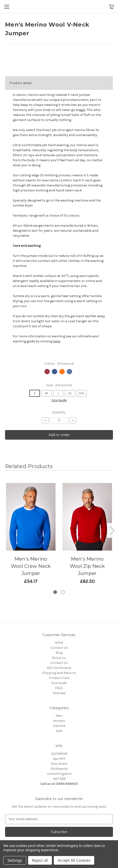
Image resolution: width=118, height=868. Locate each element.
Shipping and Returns (59, 673)
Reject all (40, 860)
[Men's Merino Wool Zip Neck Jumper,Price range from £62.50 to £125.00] (87, 517)
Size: (59, 385)
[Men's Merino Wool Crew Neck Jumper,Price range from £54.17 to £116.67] (31, 517)
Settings (15, 860)
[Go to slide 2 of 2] (63, 592)
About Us (59, 658)
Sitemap (59, 693)
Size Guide (59, 400)
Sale (59, 731)
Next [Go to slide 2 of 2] (112, 530)
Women (59, 721)
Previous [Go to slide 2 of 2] (6, 530)
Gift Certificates (59, 668)
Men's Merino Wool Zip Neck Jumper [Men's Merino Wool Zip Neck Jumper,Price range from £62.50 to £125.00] (87, 566)
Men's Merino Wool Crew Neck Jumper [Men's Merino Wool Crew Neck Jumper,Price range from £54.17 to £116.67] (31, 566)
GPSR (59, 643)
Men (59, 716)
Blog (59, 653)
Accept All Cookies (74, 860)
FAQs (59, 688)
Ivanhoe (59, 726)
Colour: (59, 363)
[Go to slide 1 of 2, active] (55, 592)
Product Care (59, 678)
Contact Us (59, 648)
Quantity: (59, 412)
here (57, 341)
